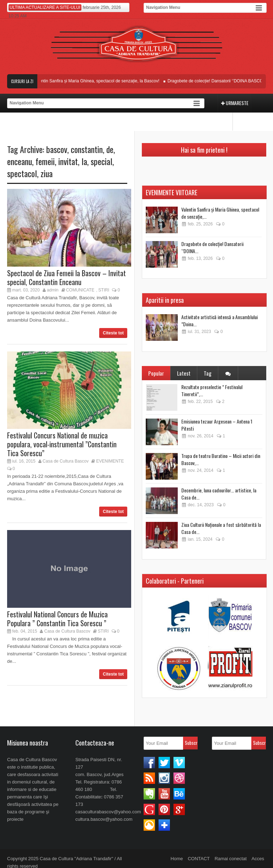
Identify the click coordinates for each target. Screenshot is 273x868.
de (110, 149)
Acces (258, 859)
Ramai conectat (231, 859)
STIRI (104, 290)
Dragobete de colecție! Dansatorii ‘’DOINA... (212, 247)
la (84, 161)
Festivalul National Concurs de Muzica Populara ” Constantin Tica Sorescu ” (57, 619)
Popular (156, 373)
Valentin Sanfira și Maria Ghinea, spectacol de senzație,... (220, 213)
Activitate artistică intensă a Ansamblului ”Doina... (220, 320)
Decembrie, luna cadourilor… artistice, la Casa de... (219, 494)
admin (53, 290)
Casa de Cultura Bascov (66, 461)
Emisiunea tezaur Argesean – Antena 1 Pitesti (217, 425)
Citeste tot (113, 333)
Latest (184, 373)
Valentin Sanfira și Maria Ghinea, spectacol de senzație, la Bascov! (101, 81)
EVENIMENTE (110, 461)
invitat (68, 161)
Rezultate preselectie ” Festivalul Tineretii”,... (212, 390)
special (101, 161)
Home (177, 859)
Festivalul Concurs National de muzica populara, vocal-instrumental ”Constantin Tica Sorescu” (62, 444)
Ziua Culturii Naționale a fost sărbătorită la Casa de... (221, 528)
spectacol (22, 173)
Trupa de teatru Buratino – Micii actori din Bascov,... (221, 459)
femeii (45, 161)
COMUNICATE (80, 290)
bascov (57, 149)
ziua (47, 173)
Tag (208, 373)
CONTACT (199, 859)
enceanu (20, 161)
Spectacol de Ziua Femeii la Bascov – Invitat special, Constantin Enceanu (66, 277)
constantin (87, 149)
